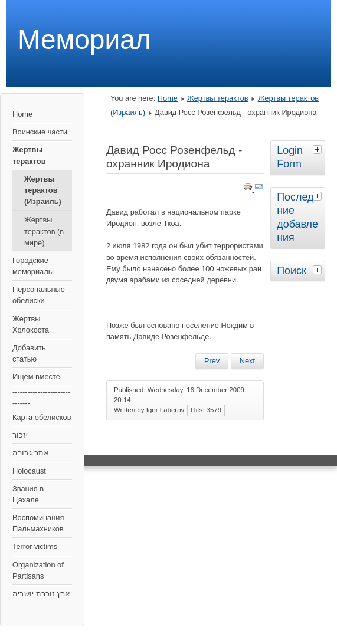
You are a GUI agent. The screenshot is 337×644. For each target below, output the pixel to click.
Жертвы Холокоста (31, 324)
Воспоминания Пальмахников (38, 523)
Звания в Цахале (28, 494)
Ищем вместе (36, 377)
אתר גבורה (31, 453)
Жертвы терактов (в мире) (44, 231)
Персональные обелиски (39, 295)
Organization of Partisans (38, 570)
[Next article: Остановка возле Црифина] (247, 361)
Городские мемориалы (33, 266)
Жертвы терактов (29, 155)
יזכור (20, 435)
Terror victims (35, 546)
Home (22, 114)
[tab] (319, 149)
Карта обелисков (42, 417)
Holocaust (29, 471)
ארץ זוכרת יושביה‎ (41, 594)
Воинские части (40, 132)
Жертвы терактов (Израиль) (43, 190)
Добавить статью (29, 353)
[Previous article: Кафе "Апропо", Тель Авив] (212, 361)
